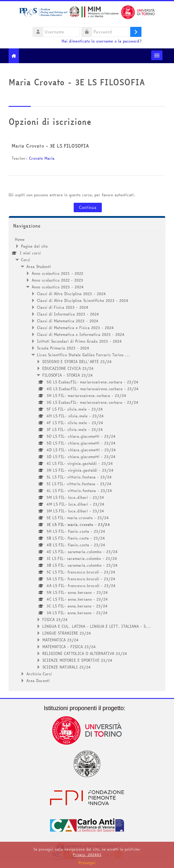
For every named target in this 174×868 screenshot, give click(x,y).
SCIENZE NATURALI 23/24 (67, 667)
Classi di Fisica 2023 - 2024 (63, 307)
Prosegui (87, 863)
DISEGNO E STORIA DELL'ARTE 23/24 (77, 362)
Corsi (26, 260)
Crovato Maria (42, 158)
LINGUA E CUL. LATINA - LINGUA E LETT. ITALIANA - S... (97, 626)
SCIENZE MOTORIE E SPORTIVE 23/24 (77, 660)
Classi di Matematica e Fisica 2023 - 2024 (75, 328)
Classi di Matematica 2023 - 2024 (68, 321)
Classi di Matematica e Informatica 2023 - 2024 (81, 334)
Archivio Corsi (39, 674)
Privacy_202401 (87, 855)
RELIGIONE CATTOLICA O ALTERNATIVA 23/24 (85, 653)
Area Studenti (39, 267)
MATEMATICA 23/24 (61, 640)
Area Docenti (38, 681)
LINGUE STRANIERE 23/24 (67, 633)
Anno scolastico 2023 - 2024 (58, 287)
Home (20, 239)
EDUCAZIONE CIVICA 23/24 (68, 368)
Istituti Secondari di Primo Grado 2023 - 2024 (79, 341)
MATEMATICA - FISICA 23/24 (69, 647)
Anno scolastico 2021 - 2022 (57, 273)
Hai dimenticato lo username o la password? (101, 41)
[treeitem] (87, 460)
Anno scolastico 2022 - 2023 (57, 280)
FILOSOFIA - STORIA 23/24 (68, 375)
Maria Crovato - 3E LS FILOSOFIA (50, 146)
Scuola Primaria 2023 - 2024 (63, 348)
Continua (88, 207)
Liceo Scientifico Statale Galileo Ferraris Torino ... (84, 355)
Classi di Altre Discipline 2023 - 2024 (71, 294)
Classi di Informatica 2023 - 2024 (68, 314)
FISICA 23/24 (55, 619)
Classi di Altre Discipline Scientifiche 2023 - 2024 (83, 300)
